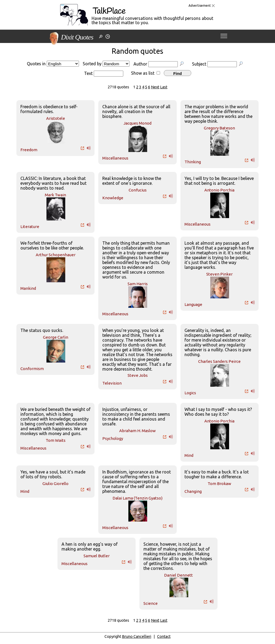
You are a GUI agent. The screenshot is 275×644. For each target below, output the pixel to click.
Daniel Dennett (178, 575)
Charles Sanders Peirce (219, 361)
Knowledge (113, 198)
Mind (189, 455)
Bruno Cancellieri (137, 636)
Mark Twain (55, 195)
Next (155, 87)
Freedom (29, 150)
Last (164, 87)
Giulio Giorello (55, 484)
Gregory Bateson (219, 128)
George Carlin (56, 337)
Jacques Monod (137, 123)
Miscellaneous (115, 158)
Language (193, 304)
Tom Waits (56, 440)
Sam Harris (138, 284)
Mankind (28, 288)
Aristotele (56, 118)
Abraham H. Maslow (137, 431)
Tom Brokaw (219, 484)
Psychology (113, 438)
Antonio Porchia (219, 190)
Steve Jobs (138, 375)
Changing (193, 491)
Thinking (193, 162)
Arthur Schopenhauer (56, 255)
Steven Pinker (219, 274)
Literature (30, 227)
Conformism (32, 369)
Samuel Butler (97, 556)
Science (151, 603)
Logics (190, 393)
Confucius (138, 190)
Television (112, 383)
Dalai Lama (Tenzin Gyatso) (137, 498)
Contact (164, 636)
